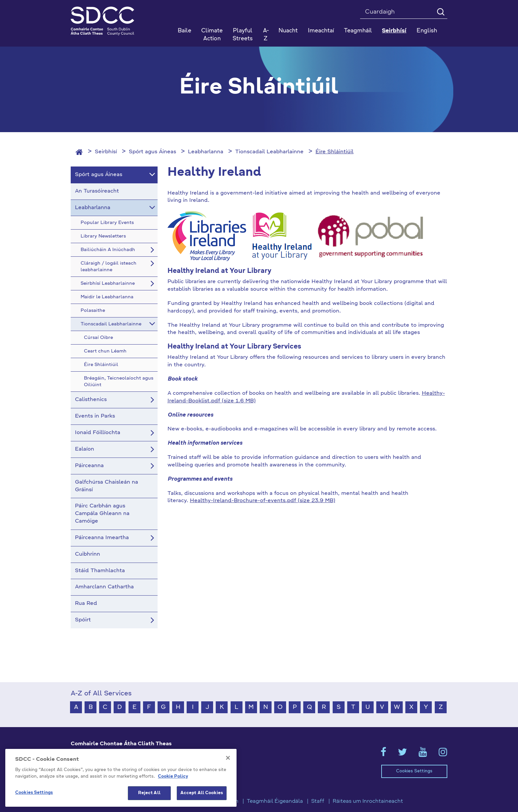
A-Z (266, 35)
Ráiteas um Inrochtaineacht (368, 801)
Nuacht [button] (288, 31)
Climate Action (212, 35)
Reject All (149, 793)
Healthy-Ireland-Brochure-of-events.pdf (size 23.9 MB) (263, 501)
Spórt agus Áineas (152, 152)
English (427, 31)
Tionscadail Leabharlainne (269, 152)
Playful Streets (243, 35)
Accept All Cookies (202, 793)
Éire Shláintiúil (334, 152)
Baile (185, 31)
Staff (318, 801)
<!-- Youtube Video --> (308, 590)
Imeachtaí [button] (321, 31)
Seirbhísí (106, 152)
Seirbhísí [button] (394, 31)
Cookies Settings (414, 771)
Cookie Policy (173, 776)
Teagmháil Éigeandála (275, 801)
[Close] (228, 758)
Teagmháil (358, 31)
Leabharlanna (206, 152)
